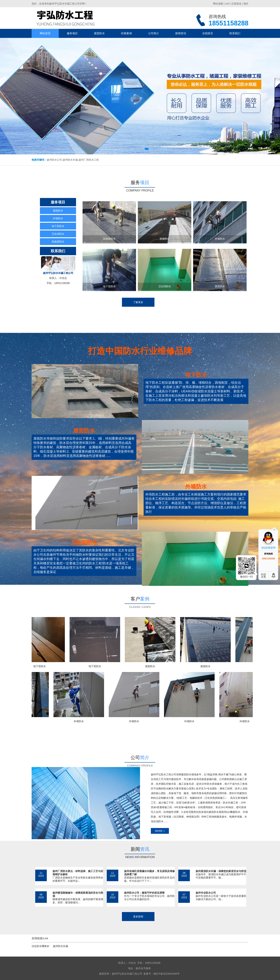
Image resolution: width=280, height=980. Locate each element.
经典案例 (126, 33)
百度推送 (236, 4)
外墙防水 (58, 218)
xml (227, 4)
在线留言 (208, 33)
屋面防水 (99, 33)
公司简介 (154, 33)
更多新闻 (138, 917)
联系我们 (235, 33)
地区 (246, 4)
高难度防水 (58, 242)
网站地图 (218, 4)
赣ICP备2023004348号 (166, 974)
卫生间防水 (58, 234)
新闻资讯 (181, 33)
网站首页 (45, 33)
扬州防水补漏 (61, 946)
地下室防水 (58, 226)
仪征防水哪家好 (40, 946)
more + (160, 831)
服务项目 (72, 33)
